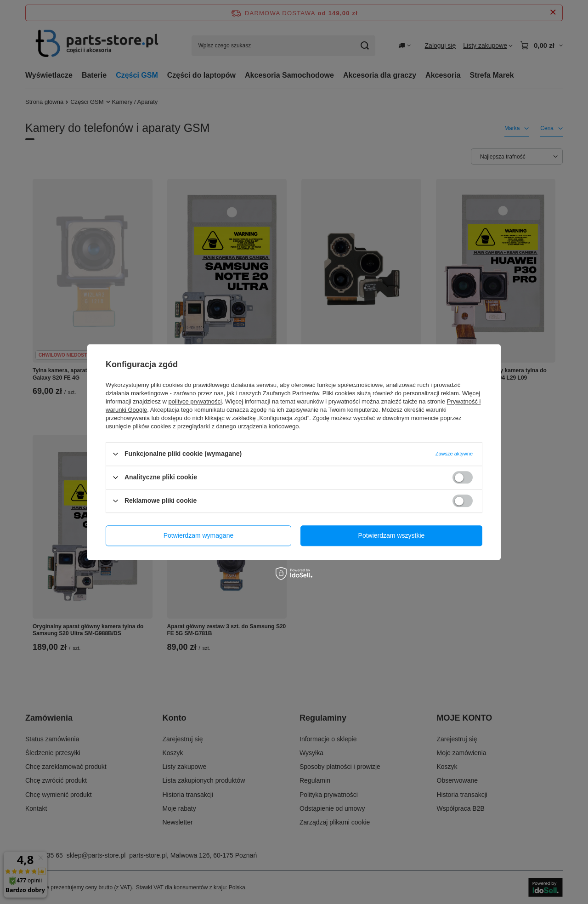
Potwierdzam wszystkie (392, 535)
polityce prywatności (195, 401)
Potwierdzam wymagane (199, 535)
